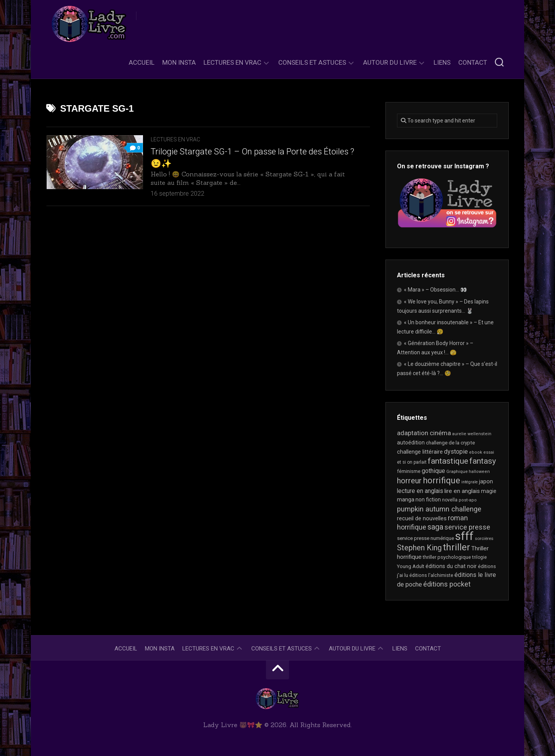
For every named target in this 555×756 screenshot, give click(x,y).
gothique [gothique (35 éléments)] (433, 471)
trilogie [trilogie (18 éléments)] (479, 557)
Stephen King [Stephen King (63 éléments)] (419, 548)
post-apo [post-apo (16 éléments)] (468, 500)
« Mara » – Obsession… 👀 (435, 290)
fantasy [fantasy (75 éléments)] (483, 461)
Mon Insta (179, 62)
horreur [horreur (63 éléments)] (409, 481)
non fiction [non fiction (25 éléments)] (428, 500)
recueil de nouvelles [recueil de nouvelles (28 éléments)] (422, 518)
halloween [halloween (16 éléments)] (479, 472)
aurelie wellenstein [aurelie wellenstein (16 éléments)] (472, 434)
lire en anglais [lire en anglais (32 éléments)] (462, 491)
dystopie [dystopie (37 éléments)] (456, 452)
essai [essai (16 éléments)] (489, 452)
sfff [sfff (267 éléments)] (464, 536)
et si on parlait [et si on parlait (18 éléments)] (412, 462)
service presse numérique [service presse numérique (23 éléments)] (425, 538)
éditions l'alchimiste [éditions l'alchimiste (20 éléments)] (431, 575)
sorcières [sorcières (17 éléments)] (484, 538)
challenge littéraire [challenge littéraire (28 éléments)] (420, 452)
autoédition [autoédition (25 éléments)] (411, 443)
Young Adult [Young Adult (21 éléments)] (411, 566)
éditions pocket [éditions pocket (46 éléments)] (447, 584)
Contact (473, 62)
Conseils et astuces (312, 62)
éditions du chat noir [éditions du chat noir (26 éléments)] (451, 566)
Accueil (142, 62)
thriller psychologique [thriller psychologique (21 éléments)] (447, 557)
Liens (442, 62)
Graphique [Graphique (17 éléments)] (457, 471)
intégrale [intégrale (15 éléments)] (470, 482)
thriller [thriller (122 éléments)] (457, 547)
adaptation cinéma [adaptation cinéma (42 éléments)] (424, 433)
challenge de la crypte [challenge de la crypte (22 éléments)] (450, 443)
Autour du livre (390, 62)
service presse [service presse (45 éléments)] (467, 527)
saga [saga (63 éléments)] (435, 527)
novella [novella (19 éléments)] (450, 500)
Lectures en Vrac (232, 62)
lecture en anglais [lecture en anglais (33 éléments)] (420, 491)
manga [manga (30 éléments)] (406, 500)
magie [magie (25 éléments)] (489, 491)
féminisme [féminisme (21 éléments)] (409, 471)
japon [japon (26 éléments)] (486, 481)
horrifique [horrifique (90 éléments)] (441, 480)
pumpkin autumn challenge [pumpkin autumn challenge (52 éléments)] (439, 509)
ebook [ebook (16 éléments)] (476, 452)
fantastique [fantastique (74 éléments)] (448, 461)
